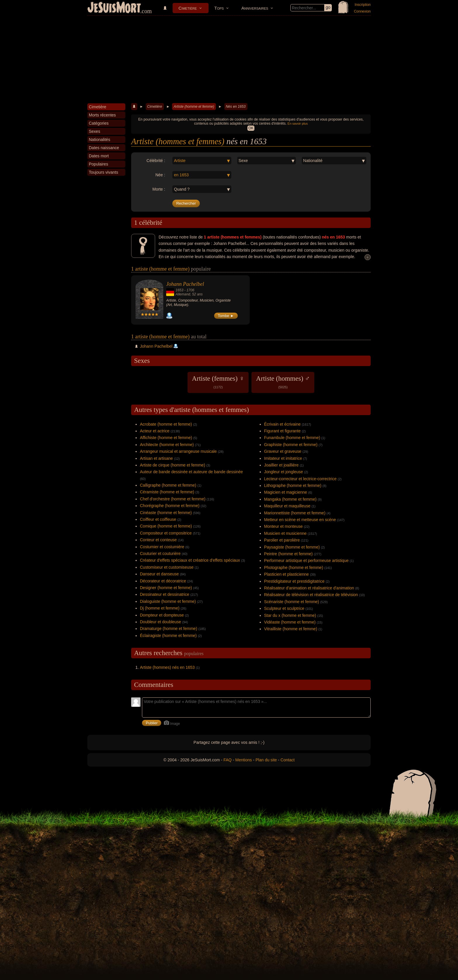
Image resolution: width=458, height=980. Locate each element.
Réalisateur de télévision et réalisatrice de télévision (311, 595)
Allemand (183, 294)
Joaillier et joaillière (281, 465)
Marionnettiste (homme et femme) (295, 513)
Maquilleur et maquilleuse (287, 506)
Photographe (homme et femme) (294, 568)
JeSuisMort (114, 8)
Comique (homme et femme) (166, 526)
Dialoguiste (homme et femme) (168, 601)
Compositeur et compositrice (166, 533)
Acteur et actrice (155, 431)
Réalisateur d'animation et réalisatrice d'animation (309, 588)
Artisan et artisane (156, 458)
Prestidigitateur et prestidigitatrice (294, 581)
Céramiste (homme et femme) (167, 492)
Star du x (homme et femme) (290, 615)
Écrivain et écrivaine (282, 424)
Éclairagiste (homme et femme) (168, 636)
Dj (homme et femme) (160, 608)
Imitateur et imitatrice (283, 458)
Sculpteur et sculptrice (284, 608)
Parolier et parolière (282, 540)
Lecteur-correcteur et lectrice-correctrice (300, 479)
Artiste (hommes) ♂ (283, 382)
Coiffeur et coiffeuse (158, 519)
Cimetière (188, 8)
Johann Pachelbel (185, 284)
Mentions (243, 760)
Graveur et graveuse (283, 451)
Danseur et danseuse (159, 574)
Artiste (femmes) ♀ (218, 382)
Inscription (363, 5)
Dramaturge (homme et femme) (169, 629)
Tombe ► (226, 316)
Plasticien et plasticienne (286, 574)
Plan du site (266, 760)
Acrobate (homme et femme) (166, 424)
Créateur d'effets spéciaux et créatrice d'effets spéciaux (190, 560)
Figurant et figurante (282, 431)
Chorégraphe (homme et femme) (170, 506)
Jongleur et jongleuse (283, 472)
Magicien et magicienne (286, 492)
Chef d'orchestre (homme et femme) (173, 499)
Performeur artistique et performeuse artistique (306, 561)
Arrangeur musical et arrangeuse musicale (178, 451)
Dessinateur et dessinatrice (165, 594)
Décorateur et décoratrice (163, 581)
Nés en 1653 (236, 107)
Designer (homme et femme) (166, 588)
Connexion (362, 11)
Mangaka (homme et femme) (290, 499)
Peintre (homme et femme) (288, 554)
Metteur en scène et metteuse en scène (300, 520)
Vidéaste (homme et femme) (290, 622)
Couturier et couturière (160, 553)
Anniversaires (255, 8)
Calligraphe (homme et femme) (168, 485)
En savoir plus (297, 123)
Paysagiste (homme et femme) (292, 547)
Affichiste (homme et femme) (166, 438)
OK (251, 128)
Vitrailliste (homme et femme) (291, 629)
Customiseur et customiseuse (167, 567)
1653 (179, 290)
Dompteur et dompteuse (162, 615)
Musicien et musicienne (285, 533)
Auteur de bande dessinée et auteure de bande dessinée (191, 472)
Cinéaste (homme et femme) (166, 513)
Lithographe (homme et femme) (293, 485)
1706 (190, 290)
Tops (219, 8)
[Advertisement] (229, 60)
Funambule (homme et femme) (292, 438)
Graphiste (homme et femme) (291, 445)
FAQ (228, 760)
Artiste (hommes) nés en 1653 (167, 667)
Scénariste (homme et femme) (292, 602)
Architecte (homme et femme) (167, 445)
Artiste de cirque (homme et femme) (172, 465)
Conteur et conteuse (158, 540)
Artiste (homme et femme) (194, 107)
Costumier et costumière (162, 547)
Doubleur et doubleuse (161, 622)
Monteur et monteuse (283, 526)
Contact (287, 760)
